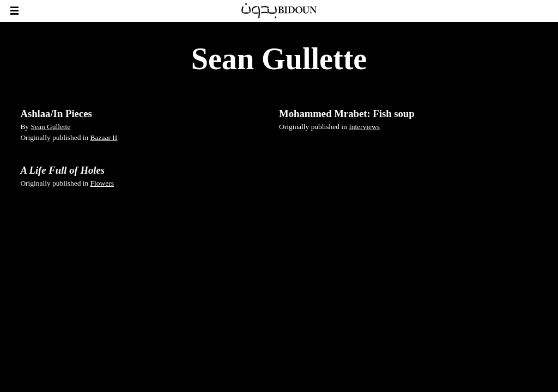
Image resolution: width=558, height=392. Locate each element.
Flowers (102, 183)
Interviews (364, 127)
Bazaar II (104, 137)
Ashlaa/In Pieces (56, 114)
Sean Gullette (50, 127)
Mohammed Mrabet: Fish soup (347, 114)
